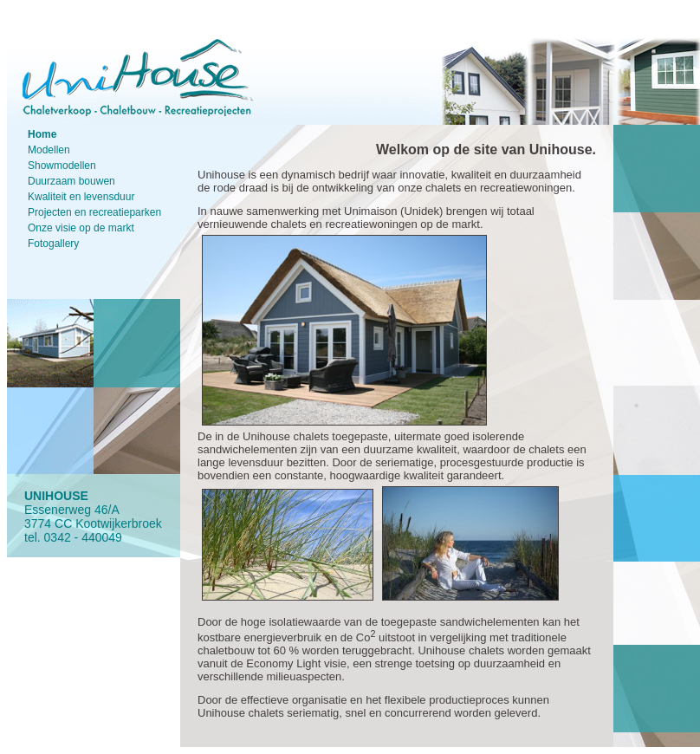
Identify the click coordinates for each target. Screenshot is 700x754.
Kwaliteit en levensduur (81, 197)
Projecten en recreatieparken (94, 212)
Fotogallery (53, 244)
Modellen (49, 150)
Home (42, 134)
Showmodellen (62, 166)
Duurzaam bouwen (71, 181)
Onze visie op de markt (81, 228)
